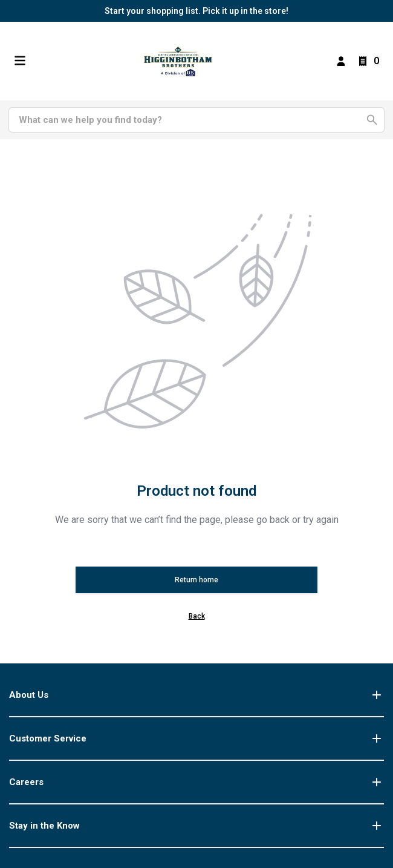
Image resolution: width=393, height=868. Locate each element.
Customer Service (197, 738)
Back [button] (197, 616)
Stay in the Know (197, 826)
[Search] (190, 120)
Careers (197, 782)
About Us (197, 695)
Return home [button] (197, 580)
